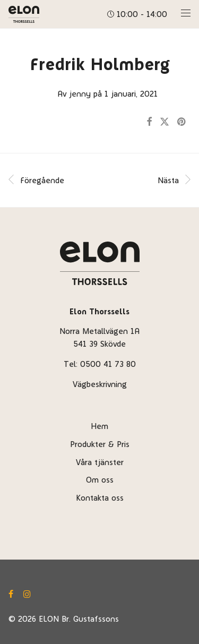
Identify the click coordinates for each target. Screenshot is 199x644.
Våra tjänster (100, 462)
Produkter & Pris (100, 444)
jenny (80, 94)
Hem (99, 426)
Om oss (100, 480)
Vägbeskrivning (100, 384)
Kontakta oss (100, 498)
